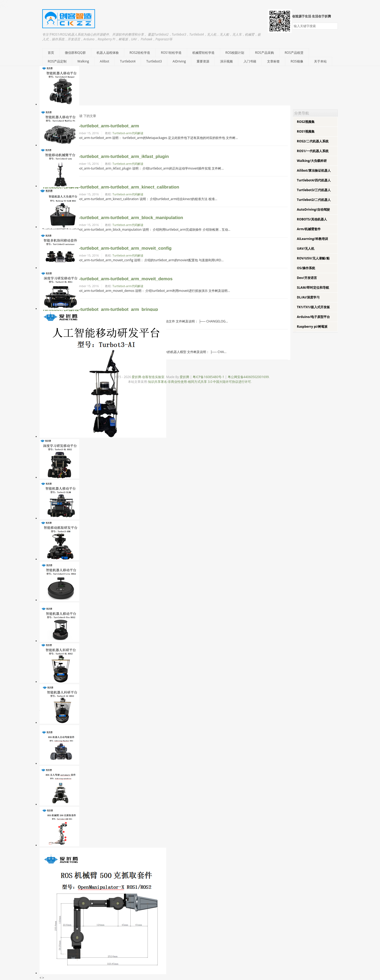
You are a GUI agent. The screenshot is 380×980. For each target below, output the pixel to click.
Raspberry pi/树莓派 (312, 327)
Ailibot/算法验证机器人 (314, 170)
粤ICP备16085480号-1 (208, 377)
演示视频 (226, 61)
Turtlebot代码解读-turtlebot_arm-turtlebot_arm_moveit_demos (107, 279)
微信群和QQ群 (75, 53)
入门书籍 (250, 61)
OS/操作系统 (306, 268)
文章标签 (273, 61)
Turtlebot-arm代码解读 (128, 133)
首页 (51, 53)
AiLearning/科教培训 (312, 239)
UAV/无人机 (306, 248)
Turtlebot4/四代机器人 (314, 180)
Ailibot (104, 61)
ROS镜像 (297, 61)
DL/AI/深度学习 (308, 297)
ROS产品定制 (57, 61)
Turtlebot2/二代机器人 (314, 200)
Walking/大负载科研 (312, 161)
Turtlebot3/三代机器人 (314, 190)
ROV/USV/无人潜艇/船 (313, 258)
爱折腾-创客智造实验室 (148, 377)
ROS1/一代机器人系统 (313, 151)
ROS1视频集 (306, 131)
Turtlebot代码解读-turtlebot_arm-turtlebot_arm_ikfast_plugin (106, 156)
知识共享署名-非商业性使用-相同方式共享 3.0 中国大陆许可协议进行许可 (200, 382)
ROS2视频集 (306, 122)
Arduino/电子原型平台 (313, 317)
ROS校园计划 (235, 53)
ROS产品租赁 (294, 53)
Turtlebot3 (154, 61)
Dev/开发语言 (307, 278)
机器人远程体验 (108, 53)
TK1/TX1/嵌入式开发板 (313, 307)
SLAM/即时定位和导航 (313, 288)
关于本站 (320, 61)
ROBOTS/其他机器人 (312, 219)
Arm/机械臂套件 (309, 229)
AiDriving (179, 61)
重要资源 (203, 61)
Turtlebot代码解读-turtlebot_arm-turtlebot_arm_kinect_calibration (111, 187)
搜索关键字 (292, 23)
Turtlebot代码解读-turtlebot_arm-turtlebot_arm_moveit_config (107, 248)
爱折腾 (184, 377)
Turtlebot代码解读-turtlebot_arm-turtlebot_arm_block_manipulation (113, 218)
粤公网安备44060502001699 (248, 377)
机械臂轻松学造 (203, 53)
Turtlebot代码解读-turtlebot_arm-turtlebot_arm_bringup (100, 309)
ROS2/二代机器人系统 (313, 141)
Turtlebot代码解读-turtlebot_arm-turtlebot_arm (91, 126)
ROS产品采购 (264, 53)
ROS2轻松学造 (140, 53)
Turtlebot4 (128, 61)
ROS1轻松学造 (171, 53)
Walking (83, 61)
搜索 (334, 26)
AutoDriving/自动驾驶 (313, 209)
